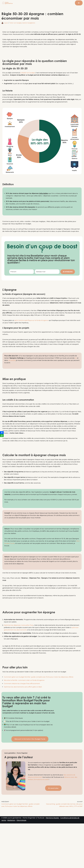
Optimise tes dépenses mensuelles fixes (20, 655)
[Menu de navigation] (79, 3)
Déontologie (21, 865)
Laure (6, 23)
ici (19, 375)
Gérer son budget (17, 23)
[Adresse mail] (47, 281)
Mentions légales (52, 862)
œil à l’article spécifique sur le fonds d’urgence (34, 333)
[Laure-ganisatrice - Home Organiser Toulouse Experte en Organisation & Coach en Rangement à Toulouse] (7, 3)
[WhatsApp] (2, 436)
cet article (30, 375)
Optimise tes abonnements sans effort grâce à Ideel (24, 724)
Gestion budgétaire (30, 23)
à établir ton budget (30, 76)
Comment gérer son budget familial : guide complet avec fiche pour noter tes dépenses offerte (41, 714)
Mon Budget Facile (22, 569)
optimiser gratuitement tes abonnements (27, 660)
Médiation (11, 865)
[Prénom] (22, 281)
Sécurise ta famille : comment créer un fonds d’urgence (26, 717)
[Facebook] (2, 433)
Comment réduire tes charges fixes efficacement (23, 720)
